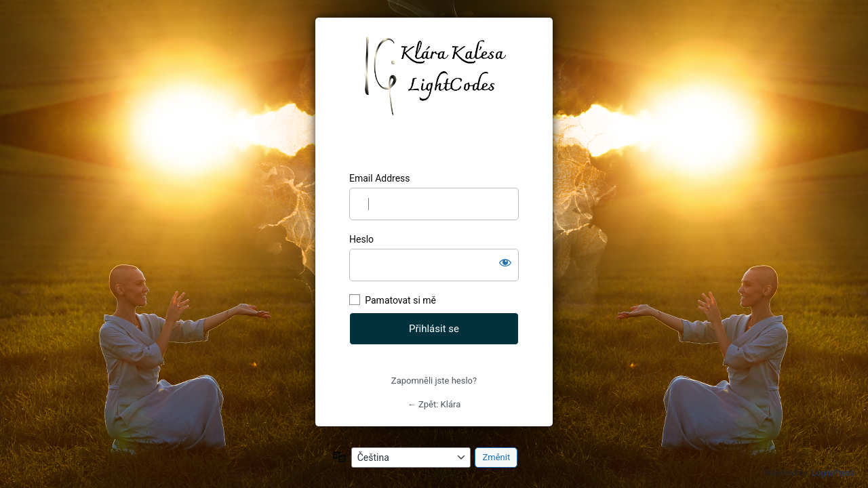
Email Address (380, 178)
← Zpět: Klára (434, 404)
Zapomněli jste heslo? (434, 381)
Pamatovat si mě (400, 300)
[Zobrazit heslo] (505, 262)
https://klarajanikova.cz (434, 95)
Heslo (361, 239)
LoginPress (833, 473)
